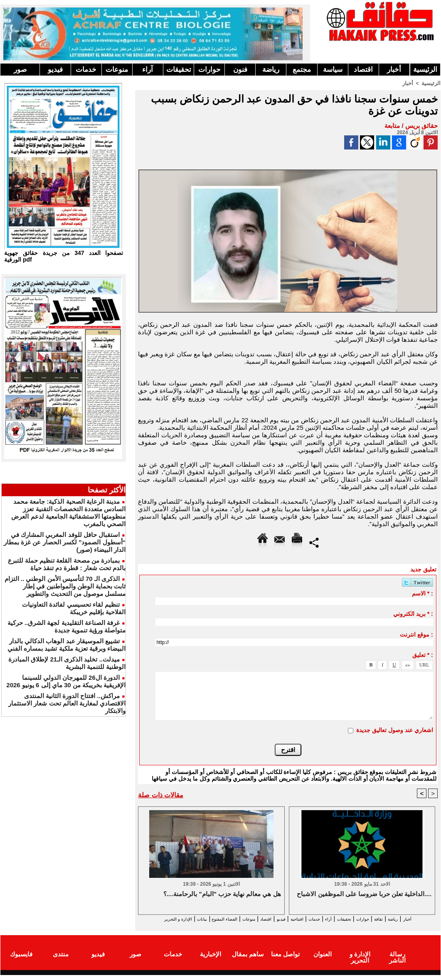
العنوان (323, 961)
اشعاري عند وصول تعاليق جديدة (395, 730)
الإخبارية (211, 961)
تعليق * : (423, 654)
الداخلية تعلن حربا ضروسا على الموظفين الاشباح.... (364, 895)
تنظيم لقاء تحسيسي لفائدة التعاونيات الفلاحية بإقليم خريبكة (74, 608)
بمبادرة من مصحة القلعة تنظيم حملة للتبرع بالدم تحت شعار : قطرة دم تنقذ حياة (67, 564)
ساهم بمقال (248, 961)
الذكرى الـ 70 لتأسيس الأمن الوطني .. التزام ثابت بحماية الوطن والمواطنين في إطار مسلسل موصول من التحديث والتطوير (65, 586)
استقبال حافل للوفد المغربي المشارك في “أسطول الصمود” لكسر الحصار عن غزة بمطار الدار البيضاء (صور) (65, 542)
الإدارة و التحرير (286, 927)
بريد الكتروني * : (413, 613)
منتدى (61, 961)
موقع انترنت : (416, 634)
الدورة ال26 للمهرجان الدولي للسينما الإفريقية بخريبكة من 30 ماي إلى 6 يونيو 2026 (66, 681)
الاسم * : (423, 593)
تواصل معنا (285, 961)
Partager (314, 541)
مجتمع (302, 70)
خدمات (86, 70)
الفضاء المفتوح (179, 919)
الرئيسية (425, 70)
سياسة (333, 70)
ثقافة (392, 919)
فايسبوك (21, 961)
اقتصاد (363, 70)
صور (20, 70)
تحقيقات (179, 70)
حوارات (209, 70)
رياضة (271, 70)
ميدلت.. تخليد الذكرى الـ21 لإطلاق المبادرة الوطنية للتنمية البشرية (67, 663)
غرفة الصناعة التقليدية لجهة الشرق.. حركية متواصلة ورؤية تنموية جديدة (67, 626)
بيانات (147, 919)
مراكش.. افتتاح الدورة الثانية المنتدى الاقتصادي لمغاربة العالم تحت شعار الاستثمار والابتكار (67, 703)
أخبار (394, 70)
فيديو (55, 70)
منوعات (117, 70)
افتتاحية (281, 919)
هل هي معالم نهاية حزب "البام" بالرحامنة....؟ (222, 895)
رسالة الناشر (397, 961)
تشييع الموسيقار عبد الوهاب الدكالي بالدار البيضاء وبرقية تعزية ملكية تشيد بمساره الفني (67, 645)
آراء (148, 70)
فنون (240, 70)
